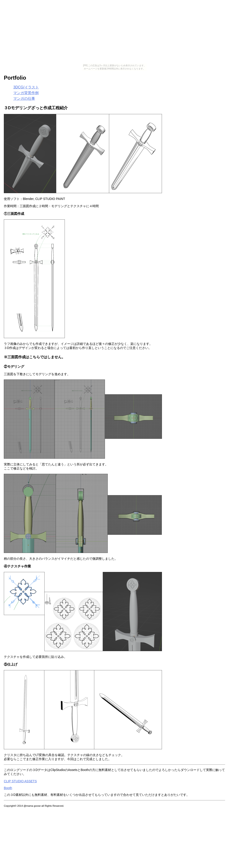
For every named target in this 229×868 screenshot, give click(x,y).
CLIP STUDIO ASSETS (20, 781)
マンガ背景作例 (26, 93)
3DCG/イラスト (26, 87)
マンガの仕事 (24, 98)
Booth (8, 788)
